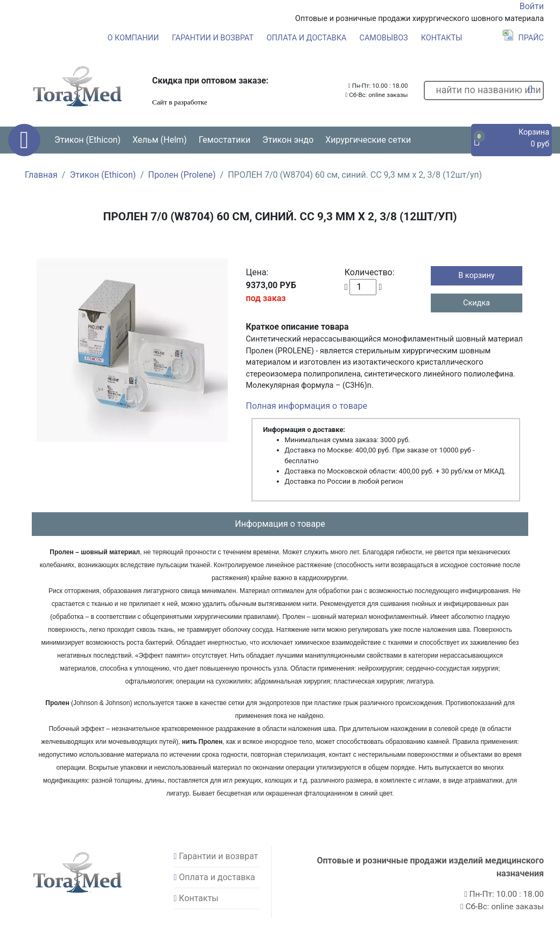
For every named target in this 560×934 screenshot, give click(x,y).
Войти (532, 6)
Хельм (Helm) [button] (160, 140)
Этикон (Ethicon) (103, 175)
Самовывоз (384, 38)
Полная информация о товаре (307, 406)
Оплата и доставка (307, 38)
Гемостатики (225, 140)
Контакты (442, 38)
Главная (41, 175)
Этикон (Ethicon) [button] (87, 140)
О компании (133, 38)
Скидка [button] (477, 303)
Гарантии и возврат (213, 38)
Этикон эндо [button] (288, 140)
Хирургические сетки (368, 140)
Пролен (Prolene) (182, 175)
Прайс (523, 38)
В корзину (476, 276)
